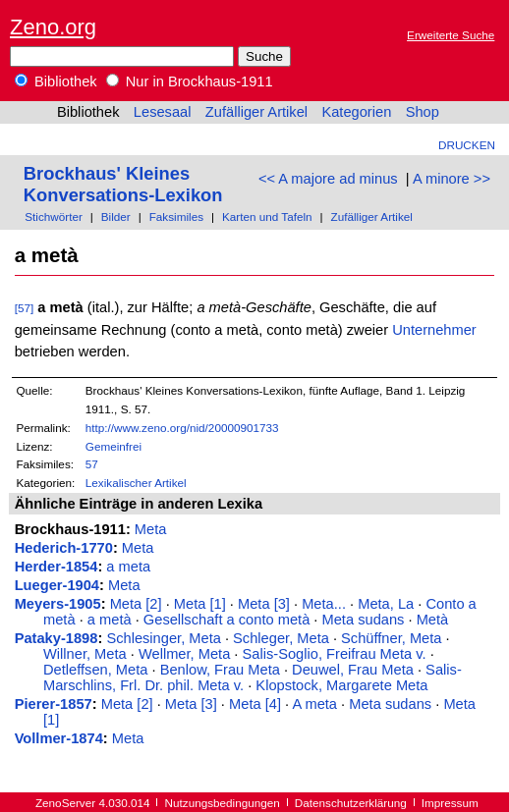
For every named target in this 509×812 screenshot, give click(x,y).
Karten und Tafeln (267, 217)
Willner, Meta (85, 654)
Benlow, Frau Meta (220, 670)
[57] (25, 308)
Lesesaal (163, 112)
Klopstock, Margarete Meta (341, 685)
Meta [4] (255, 704)
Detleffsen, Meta (95, 670)
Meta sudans (364, 620)
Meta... (324, 604)
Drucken (467, 145)
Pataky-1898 (57, 638)
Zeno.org (53, 27)
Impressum (450, 803)
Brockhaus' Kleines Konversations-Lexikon (123, 184)
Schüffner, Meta (391, 638)
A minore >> (452, 179)
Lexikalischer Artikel (136, 483)
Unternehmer (434, 330)
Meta (151, 529)
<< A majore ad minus (328, 179)
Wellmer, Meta (184, 654)
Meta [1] (200, 604)
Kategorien (356, 112)
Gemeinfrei (113, 446)
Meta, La (386, 604)
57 (92, 464)
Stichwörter (54, 217)
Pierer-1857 (54, 704)
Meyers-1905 (58, 604)
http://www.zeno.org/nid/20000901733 (182, 428)
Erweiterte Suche (451, 35)
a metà (110, 620)
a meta (128, 567)
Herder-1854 (57, 567)
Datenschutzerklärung (351, 803)
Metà (433, 620)
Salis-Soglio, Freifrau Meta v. (335, 654)
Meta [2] (136, 604)
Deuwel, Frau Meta (353, 670)
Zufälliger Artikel (256, 112)
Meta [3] (264, 604)
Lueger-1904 (57, 585)
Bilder (116, 217)
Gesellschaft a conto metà (226, 620)
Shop (423, 112)
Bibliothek (56, 81)
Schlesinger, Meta (164, 638)
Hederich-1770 (64, 548)
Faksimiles (176, 217)
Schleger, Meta (281, 638)
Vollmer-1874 (59, 738)
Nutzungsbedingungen (223, 803)
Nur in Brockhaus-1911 (190, 81)
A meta (314, 704)
